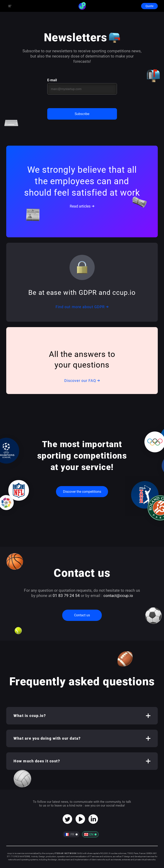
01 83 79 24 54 (66, 596)
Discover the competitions (82, 492)
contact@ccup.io (118, 596)
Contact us (82, 615)
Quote (149, 6)
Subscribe (82, 114)
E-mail (52, 80)
